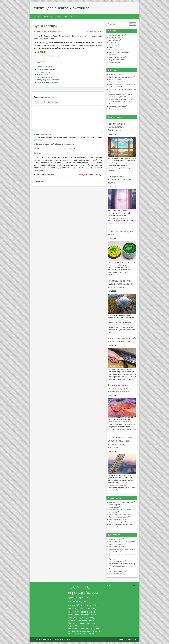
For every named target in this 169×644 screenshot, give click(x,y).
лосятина (72, 620)
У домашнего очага (95, 31)
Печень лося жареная (117, 106)
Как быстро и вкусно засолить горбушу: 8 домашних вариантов (118, 388)
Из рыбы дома (115, 40)
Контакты (128, 639)
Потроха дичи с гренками (46, 69)
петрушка (82, 598)
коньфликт (114, 43)
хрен (76, 626)
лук (71, 587)
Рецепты (113, 55)
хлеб (70, 612)
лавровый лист (74, 628)
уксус (77, 612)
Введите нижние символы (44, 175)
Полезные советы (117, 50)
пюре (84, 634)
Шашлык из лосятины (117, 519)
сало (81, 609)
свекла (93, 631)
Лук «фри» (113, 512)
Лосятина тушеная (116, 79)
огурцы (77, 618)
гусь (99, 631)
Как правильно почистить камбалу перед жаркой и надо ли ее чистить (120, 284)
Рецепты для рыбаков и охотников (61, 8)
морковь (92, 605)
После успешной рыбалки (120, 52)
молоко (85, 612)
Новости (113, 47)
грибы (71, 615)
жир (84, 618)
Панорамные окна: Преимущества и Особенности (117, 127)
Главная (120, 639)
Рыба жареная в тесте (118, 82)
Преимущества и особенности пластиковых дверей (120, 180)
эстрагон (71, 631)
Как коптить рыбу (116, 75)
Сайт (69, 153)
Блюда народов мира (118, 35)
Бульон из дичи (43, 75)
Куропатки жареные (44, 72)
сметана (72, 609)
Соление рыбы (115, 505)
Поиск (133, 24)
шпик (70, 618)
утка (90, 628)
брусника (72, 623)
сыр (75, 634)
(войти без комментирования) (62, 144)
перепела (86, 631)
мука (95, 593)
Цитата (50, 102)
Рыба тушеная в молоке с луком (121, 77)
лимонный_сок (83, 623)
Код (57, 102)
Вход (135, 639)
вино (77, 615)
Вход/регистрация (54, 144)
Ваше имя (39, 135)
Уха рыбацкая (115, 62)
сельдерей (82, 620)
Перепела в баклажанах (46, 67)
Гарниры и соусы (116, 38)
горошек (96, 628)
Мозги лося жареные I (45, 77)
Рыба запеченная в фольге (119, 515)
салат (79, 634)
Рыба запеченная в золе (118, 517)
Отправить (39, 181)
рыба (85, 593)
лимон (91, 620)
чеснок (90, 618)
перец (73, 593)
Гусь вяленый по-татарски (119, 510)
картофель (75, 601)
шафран (91, 634)
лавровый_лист (77, 605)
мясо (70, 634)
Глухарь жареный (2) (117, 109)
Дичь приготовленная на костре (121, 502)
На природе (114, 45)
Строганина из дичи (117, 522)
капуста (87, 626)
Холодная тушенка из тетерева (48, 80)
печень (79, 631)
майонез (94, 626)
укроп (92, 612)
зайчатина (90, 609)
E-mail (36, 148)
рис (81, 626)
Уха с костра (114, 507)
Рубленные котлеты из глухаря (48, 82)
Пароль (72, 148)
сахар (93, 615)
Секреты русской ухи (118, 57)
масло (82, 587)
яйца (86, 601)
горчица (84, 628)
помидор (85, 615)
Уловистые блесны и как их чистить (123, 89)
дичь (71, 597)
